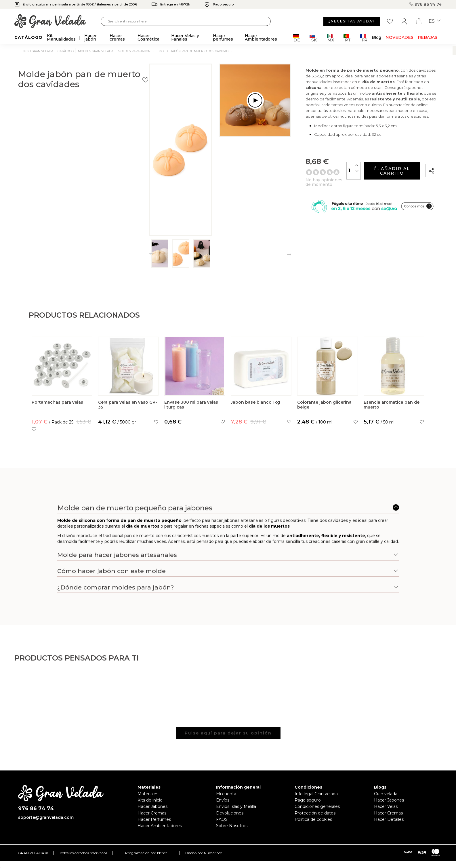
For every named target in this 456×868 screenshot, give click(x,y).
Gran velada (386, 794)
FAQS (222, 819)
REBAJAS (428, 37)
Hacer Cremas (152, 813)
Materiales (148, 794)
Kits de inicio (150, 800)
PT (347, 38)
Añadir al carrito (371, 173)
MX (330, 38)
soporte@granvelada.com (46, 817)
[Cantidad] (312, 172)
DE (297, 38)
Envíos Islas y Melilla (236, 806)
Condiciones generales (317, 806)
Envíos (223, 800)
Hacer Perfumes (154, 819)
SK (313, 38)
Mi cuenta (226, 794)
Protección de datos (315, 813)
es (435, 21)
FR (364, 38)
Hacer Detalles (389, 819)
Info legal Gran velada (316, 794)
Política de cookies (313, 819)
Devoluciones (230, 813)
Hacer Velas (386, 806)
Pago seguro (308, 800)
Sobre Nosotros (232, 826)
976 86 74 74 (426, 4)
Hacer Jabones (152, 806)
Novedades (399, 37)
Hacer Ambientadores (160, 826)
